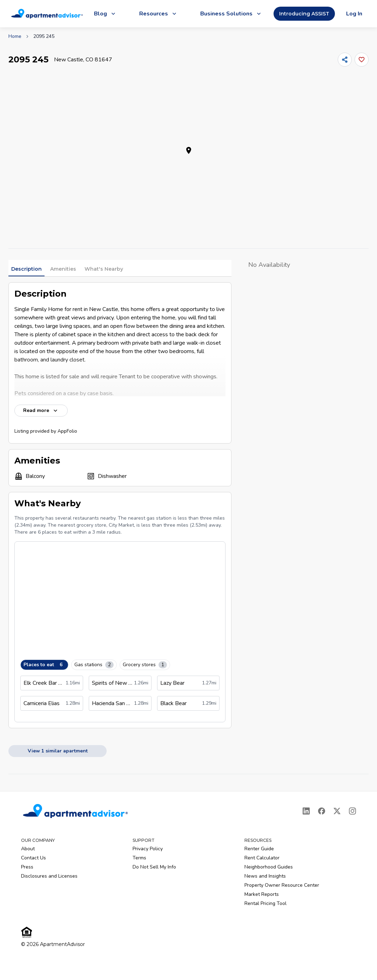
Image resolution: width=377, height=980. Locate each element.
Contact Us (33, 858)
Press (27, 867)
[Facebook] (322, 811)
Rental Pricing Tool (265, 903)
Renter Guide (259, 849)
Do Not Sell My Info (154, 867)
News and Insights (265, 876)
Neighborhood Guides (269, 867)
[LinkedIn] (306, 811)
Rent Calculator (262, 858)
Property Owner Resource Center (282, 885)
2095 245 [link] (44, 36)
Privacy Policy (148, 849)
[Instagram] (352, 811)
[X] (337, 811)
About (28, 849)
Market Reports (262, 894)
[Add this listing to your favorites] (362, 60)
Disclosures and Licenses (49, 876)
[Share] (345, 60)
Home (15, 36)
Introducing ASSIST (304, 14)
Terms (139, 858)
